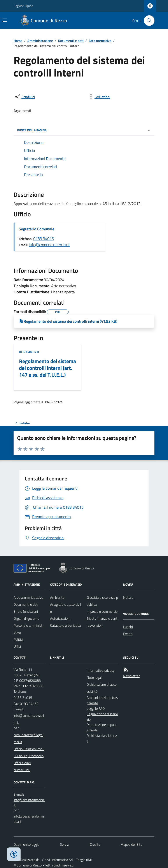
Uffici (17, 646)
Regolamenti (29, 352)
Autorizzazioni (60, 618)
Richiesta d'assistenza (102, 738)
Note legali (94, 677)
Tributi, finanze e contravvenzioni (102, 622)
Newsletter (131, 676)
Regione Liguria (23, 6)
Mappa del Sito (131, 844)
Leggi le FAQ (96, 708)
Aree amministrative (28, 597)
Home (18, 41)
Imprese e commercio (102, 611)
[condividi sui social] (25, 97)
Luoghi (128, 627)
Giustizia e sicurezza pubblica (102, 601)
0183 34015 (44, 239)
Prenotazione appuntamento (102, 727)
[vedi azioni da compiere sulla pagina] (99, 97)
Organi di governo (26, 618)
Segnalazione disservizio (102, 717)
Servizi (65, 844)
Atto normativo (100, 41)
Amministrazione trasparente (102, 700)
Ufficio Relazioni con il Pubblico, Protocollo (29, 752)
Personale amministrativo (29, 629)
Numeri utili (22, 770)
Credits (95, 844)
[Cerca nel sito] (147, 21)
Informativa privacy (101, 670)
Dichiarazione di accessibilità (102, 688)
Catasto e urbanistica (65, 625)
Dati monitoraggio (26, 844)
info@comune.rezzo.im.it (49, 245)
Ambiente (57, 597)
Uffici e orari (22, 763)
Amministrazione (40, 41)
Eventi (128, 634)
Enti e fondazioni (26, 611)
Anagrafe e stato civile (66, 608)
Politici (18, 639)
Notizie (128, 597)
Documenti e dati (71, 41)
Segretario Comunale (37, 229)
